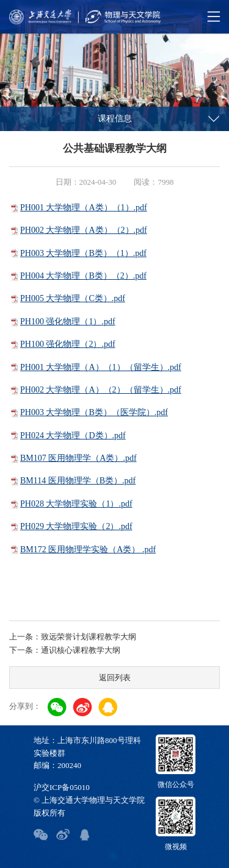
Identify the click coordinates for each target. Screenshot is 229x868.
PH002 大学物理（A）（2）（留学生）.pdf (101, 390)
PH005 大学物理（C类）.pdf (73, 298)
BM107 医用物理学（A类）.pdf (78, 458)
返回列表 (115, 678)
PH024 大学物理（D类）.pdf (73, 436)
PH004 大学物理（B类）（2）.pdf (83, 276)
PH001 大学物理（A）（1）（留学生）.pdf (101, 367)
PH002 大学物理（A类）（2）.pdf (84, 230)
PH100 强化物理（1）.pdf (68, 322)
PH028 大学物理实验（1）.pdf (76, 504)
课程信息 (115, 119)
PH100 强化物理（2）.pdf (68, 344)
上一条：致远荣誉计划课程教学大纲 (73, 637)
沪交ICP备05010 (62, 787)
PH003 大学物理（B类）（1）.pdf (83, 253)
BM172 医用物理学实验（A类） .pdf (88, 550)
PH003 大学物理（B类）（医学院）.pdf (94, 412)
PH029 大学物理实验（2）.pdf (76, 526)
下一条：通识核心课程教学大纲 (65, 650)
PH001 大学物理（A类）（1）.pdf (84, 208)
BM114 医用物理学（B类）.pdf (78, 481)
